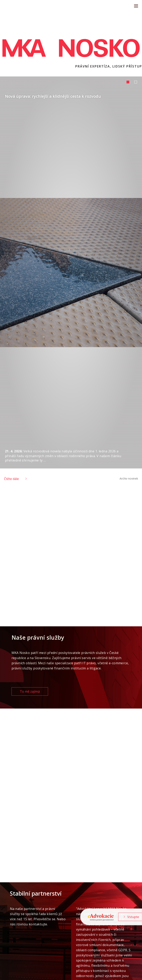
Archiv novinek (129, 478)
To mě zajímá (30, 691)
